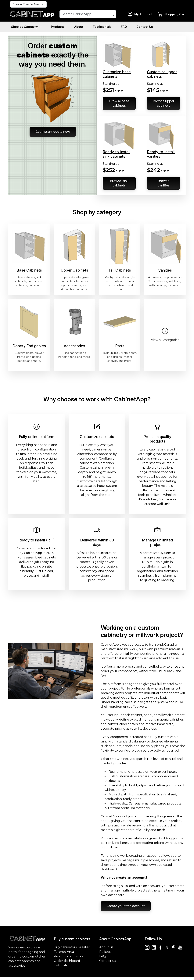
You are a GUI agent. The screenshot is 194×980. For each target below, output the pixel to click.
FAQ (124, 27)
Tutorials (61, 968)
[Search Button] (112, 14)
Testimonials (102, 27)
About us (106, 950)
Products (58, 27)
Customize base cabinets (117, 74)
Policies (105, 954)
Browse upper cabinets (163, 104)
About (79, 27)
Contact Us (145, 27)
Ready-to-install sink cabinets (117, 155)
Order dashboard (67, 963)
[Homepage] (32, 14)
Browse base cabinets (119, 104)
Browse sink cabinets (119, 184)
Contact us (108, 963)
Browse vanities (164, 184)
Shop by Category (26, 27)
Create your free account (127, 908)
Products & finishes (68, 959)
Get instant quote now (53, 132)
